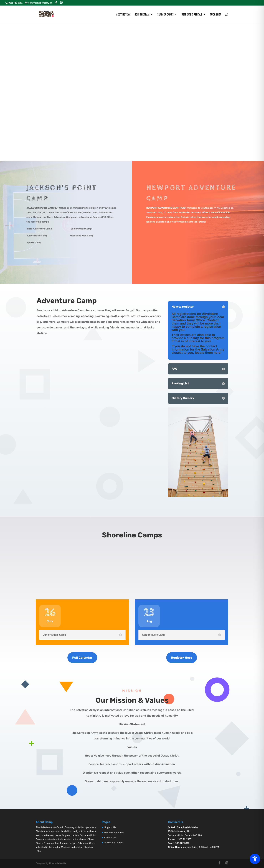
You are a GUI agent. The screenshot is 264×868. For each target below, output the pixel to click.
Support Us (110, 827)
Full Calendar (82, 658)
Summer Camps (165, 15)
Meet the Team (123, 15)
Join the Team (142, 15)
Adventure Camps (114, 843)
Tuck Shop (216, 15)
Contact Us (110, 838)
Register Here (182, 658)
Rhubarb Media (58, 863)
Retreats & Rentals (192, 15)
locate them (204, 353)
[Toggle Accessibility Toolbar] (255, 859)
